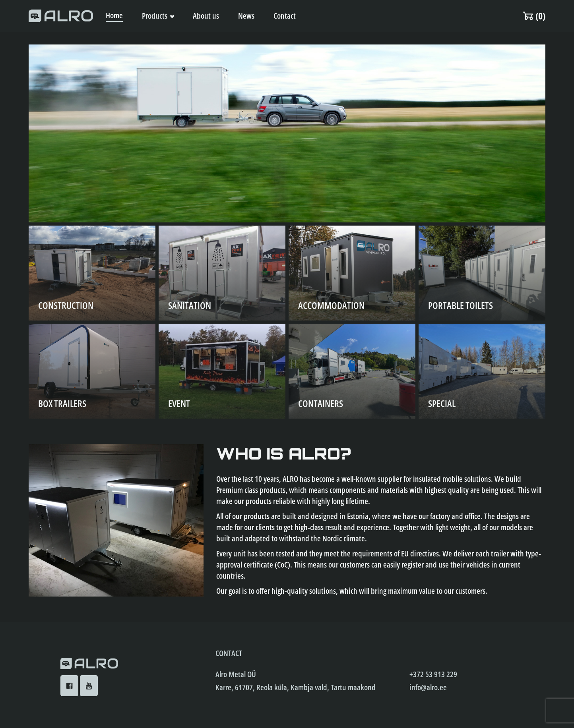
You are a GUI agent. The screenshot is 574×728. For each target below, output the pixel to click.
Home (114, 15)
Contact (285, 16)
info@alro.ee (428, 687)
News (246, 16)
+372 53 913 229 (433, 674)
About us (206, 16)
